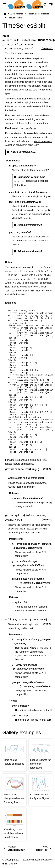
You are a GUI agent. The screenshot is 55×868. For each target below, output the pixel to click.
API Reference (17, 14)
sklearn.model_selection (38, 14)
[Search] (45, 5)
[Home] (5, 14)
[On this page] (51, 5)
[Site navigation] (4, 5)
